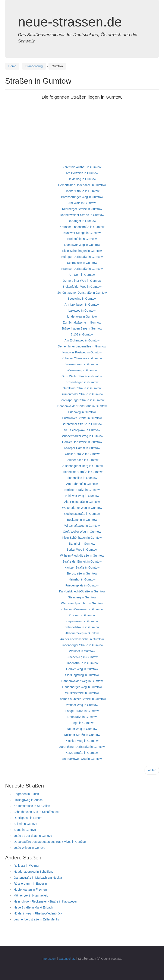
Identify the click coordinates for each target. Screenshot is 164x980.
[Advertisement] (82, 134)
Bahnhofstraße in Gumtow (82, 627)
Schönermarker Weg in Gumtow (82, 436)
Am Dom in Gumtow (82, 275)
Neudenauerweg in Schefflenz (34, 872)
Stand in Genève (25, 830)
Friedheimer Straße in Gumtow (82, 472)
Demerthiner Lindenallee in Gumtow (82, 185)
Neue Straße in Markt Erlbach (33, 907)
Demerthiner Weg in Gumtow (82, 281)
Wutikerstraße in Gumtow (82, 693)
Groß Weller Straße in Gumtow (82, 376)
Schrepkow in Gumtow (82, 263)
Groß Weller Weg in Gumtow (82, 532)
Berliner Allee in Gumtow (82, 460)
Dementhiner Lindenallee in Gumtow (82, 346)
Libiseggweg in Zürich (28, 800)
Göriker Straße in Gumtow (82, 191)
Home (12, 66)
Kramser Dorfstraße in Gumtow (82, 269)
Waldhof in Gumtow (82, 651)
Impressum (49, 959)
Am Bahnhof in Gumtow (82, 484)
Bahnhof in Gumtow (82, 544)
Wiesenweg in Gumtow (82, 370)
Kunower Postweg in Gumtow (82, 352)
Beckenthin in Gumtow (82, 520)
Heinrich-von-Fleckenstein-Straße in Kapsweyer (45, 901)
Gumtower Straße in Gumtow (82, 388)
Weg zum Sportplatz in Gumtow (82, 603)
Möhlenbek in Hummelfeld (31, 895)
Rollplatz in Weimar (26, 866)
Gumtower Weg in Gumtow (82, 245)
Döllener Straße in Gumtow (82, 735)
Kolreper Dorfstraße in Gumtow (82, 257)
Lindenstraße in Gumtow (82, 663)
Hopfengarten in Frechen (30, 890)
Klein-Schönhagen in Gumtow (82, 251)
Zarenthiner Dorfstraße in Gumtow (82, 747)
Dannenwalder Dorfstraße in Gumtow (82, 406)
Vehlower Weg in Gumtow (82, 496)
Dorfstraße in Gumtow (82, 717)
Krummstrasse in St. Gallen (32, 806)
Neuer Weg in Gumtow (82, 729)
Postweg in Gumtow (82, 615)
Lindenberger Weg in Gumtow (82, 687)
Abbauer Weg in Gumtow (82, 633)
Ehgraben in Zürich (26, 794)
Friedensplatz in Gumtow (82, 585)
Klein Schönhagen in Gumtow (82, 538)
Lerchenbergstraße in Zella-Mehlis (36, 919)
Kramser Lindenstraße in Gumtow (82, 227)
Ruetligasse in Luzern (28, 818)
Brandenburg (34, 66)
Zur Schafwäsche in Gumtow (82, 322)
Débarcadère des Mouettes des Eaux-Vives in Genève (50, 842)
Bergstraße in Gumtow (82, 573)
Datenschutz (67, 959)
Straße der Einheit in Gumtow (82, 561)
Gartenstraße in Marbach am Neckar (38, 878)
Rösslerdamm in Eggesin (30, 884)
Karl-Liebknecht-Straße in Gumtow (82, 591)
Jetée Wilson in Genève (29, 848)
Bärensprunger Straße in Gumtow (82, 400)
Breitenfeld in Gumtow (82, 239)
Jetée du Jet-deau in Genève (33, 836)
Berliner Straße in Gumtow (82, 490)
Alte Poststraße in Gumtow (82, 502)
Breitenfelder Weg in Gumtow (82, 287)
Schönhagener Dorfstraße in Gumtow (82, 293)
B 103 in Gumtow (82, 334)
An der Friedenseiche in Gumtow (82, 639)
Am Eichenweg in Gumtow (82, 340)
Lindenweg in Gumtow (82, 316)
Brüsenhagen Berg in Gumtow (82, 328)
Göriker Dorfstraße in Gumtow (82, 442)
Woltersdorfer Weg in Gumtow (82, 508)
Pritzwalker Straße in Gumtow (82, 418)
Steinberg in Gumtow (82, 597)
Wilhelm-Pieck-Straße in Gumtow (82, 556)
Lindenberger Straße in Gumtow (82, 645)
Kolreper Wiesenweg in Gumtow (82, 609)
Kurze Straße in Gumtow (82, 753)
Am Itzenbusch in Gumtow (82, 305)
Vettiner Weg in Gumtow (82, 705)
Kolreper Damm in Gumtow (82, 448)
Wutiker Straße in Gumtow (82, 454)
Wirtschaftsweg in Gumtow (82, 526)
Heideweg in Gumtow (82, 179)
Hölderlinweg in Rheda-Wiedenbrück (38, 913)
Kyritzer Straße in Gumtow (82, 567)
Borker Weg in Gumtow (82, 550)
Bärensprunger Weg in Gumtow (82, 197)
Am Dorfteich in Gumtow (82, 173)
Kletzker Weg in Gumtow (82, 741)
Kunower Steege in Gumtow (82, 233)
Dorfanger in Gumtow (82, 221)
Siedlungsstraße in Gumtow (82, 514)
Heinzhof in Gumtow (82, 579)
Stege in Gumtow (82, 723)
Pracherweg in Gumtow (82, 657)
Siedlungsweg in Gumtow (82, 675)
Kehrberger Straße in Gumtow (82, 209)
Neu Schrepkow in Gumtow (82, 430)
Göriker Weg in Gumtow (82, 669)
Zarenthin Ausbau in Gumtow (82, 167)
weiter (152, 770)
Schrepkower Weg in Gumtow (82, 759)
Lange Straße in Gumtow (82, 711)
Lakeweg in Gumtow (82, 311)
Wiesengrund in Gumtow (82, 364)
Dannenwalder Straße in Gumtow (82, 215)
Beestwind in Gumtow (82, 299)
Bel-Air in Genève (25, 824)
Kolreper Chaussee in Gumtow (82, 358)
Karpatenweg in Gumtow (82, 621)
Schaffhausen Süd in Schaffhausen (37, 812)
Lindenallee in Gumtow (82, 478)
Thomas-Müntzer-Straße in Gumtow (82, 699)
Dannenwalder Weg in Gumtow (82, 681)
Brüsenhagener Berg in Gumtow (82, 466)
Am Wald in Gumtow (82, 203)
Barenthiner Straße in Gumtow (82, 424)
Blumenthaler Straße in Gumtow (82, 394)
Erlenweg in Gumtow (82, 412)
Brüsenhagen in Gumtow (82, 382)
